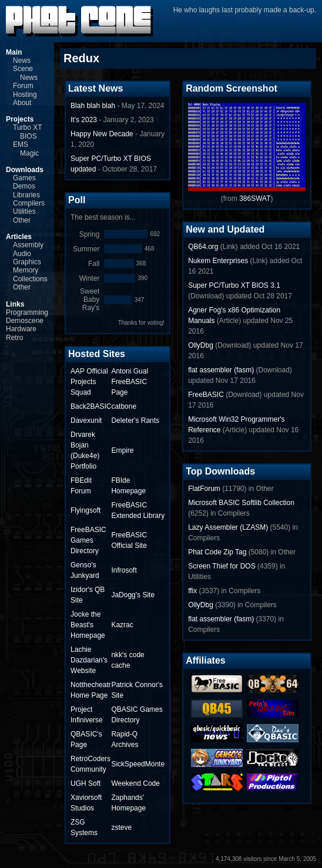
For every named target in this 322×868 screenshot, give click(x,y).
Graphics (27, 262)
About (22, 103)
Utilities (24, 211)
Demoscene (25, 321)
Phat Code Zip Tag (217, 552)
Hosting (25, 95)
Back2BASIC (91, 406)
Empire (122, 450)
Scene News (25, 73)
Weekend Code (135, 783)
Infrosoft (124, 570)
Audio (22, 254)
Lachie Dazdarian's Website (89, 660)
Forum (23, 86)
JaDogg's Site (133, 595)
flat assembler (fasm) (221, 370)
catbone (124, 406)
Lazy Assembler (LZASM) (228, 527)
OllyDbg (201, 345)
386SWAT (255, 199)
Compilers (29, 203)
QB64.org (203, 247)
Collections (30, 279)
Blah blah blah (93, 106)
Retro (14, 338)
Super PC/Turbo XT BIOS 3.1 (234, 285)
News (22, 60)
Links (15, 304)
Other (22, 220)
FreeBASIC (206, 395)
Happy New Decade (102, 134)
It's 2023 (84, 120)
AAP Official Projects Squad (89, 382)
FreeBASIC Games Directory (88, 540)
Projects (20, 119)
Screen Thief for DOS (222, 566)
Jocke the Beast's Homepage (88, 625)
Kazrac (122, 625)
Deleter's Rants (135, 420)
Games (24, 178)
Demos (24, 186)
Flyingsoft (85, 510)
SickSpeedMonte (138, 764)
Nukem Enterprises (218, 261)
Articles (19, 237)
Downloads (25, 170)
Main (14, 52)
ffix (192, 591)
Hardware (21, 329)
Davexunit (86, 420)
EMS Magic (26, 149)
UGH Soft (85, 783)
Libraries (26, 195)
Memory (26, 270)
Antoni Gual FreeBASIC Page (130, 382)
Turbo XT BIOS (27, 132)
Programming (27, 312)
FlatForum (204, 489)
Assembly (28, 245)
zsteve (121, 827)
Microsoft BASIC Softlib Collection (241, 503)
